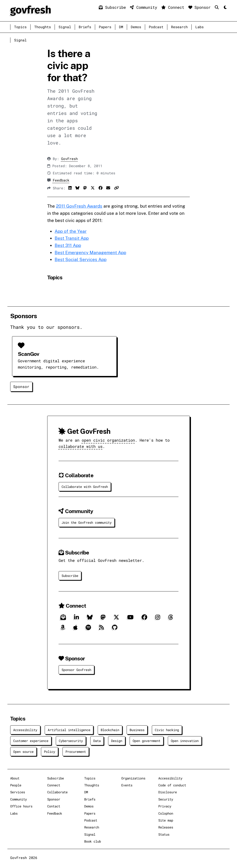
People (16, 785)
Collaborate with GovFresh (85, 487)
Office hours (21, 806)
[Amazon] (63, 629)
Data (97, 741)
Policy (50, 752)
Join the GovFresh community (87, 522)
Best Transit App (72, 238)
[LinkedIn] (76, 619)
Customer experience (31, 741)
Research (179, 27)
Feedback (61, 180)
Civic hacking (167, 730)
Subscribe (114, 7)
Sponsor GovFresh (76, 670)
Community (145, 7)
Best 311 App (68, 245)
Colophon (166, 813)
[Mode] (225, 8)
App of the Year (71, 231)
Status (164, 834)
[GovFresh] (30, 10)
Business (137, 730)
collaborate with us (81, 446)
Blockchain (110, 730)
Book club (93, 841)
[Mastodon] (103, 619)
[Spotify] (88, 629)
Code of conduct (172, 785)
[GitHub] (115, 629)
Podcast (156, 27)
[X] (116, 619)
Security (166, 799)
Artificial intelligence (69, 730)
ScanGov (28, 354)
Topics (20, 27)
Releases (166, 827)
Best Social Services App (81, 259)
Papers (105, 27)
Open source (23, 752)
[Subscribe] (63, 619)
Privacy (165, 806)
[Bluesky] (90, 619)
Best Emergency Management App (90, 252)
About (15, 778)
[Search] (218, 7)
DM (121, 27)
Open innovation (185, 741)
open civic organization (108, 440)
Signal (65, 27)
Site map (166, 820)
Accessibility (25, 730)
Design (117, 741)
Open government (147, 741)
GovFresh (69, 159)
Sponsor (201, 7)
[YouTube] (130, 619)
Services (18, 792)
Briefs (85, 27)
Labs (200, 27)
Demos (136, 27)
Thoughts (43, 27)
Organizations (133, 778)
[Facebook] (144, 619)
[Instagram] (158, 619)
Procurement (76, 752)
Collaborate (57, 792)
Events (127, 785)
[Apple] (75, 629)
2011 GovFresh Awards (79, 206)
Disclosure (168, 792)
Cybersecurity (71, 741)
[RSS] (101, 629)
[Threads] (171, 619)
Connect (174, 7)
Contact (54, 806)
